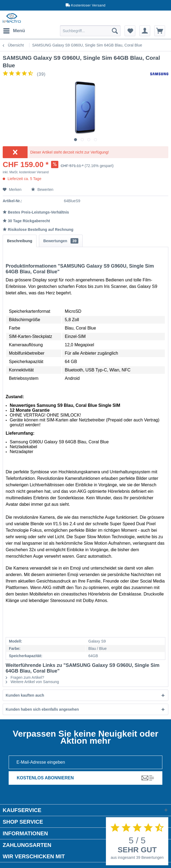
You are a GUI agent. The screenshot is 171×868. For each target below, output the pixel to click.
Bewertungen (61, 241)
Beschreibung (20, 241)
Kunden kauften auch (25, 695)
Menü (14, 30)
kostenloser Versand (34, 172)
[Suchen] (115, 31)
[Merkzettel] (130, 31)
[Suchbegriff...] (90, 31)
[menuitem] (14, 31)
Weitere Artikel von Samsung (32, 682)
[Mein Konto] (145, 31)
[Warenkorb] (160, 31)
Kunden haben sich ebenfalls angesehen (42, 709)
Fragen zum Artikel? (25, 677)
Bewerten (42, 189)
